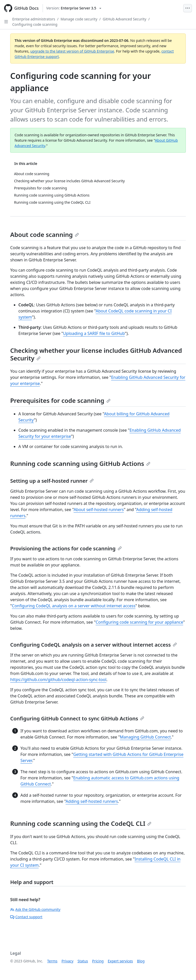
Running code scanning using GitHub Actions (80, 463)
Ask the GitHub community (35, 909)
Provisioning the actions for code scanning (66, 548)
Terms (52, 961)
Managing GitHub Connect (145, 737)
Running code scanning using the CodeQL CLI (81, 823)
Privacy (68, 961)
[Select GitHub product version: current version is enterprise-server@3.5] (74, 8)
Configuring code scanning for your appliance (139, 622)
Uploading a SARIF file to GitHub (94, 333)
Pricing (98, 961)
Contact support (26, 917)
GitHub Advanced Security (125, 19)
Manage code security (79, 19)
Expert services (120, 961)
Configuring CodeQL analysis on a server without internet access (74, 606)
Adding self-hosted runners (92, 801)
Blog (141, 961)
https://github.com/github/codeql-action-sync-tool (58, 680)
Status (83, 961)
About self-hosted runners (99, 510)
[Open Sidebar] (6, 22)
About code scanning (45, 234)
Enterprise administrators (34, 19)
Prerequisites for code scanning (60, 400)
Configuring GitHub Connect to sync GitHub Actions (77, 718)
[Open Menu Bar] (188, 8)
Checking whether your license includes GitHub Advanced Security (96, 354)
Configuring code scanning (35, 24)
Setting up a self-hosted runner (52, 481)
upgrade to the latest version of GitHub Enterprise (72, 51)
